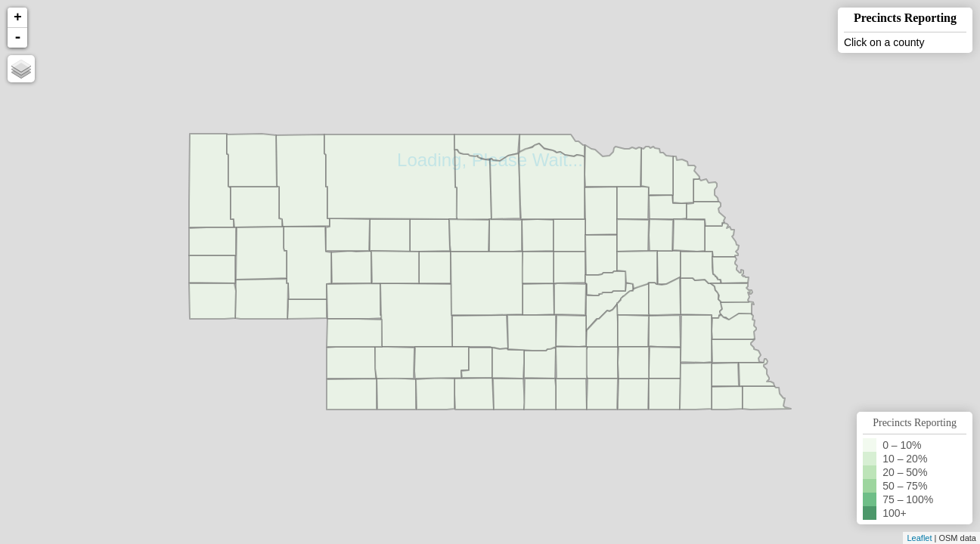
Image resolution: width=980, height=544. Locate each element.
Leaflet (919, 538)
